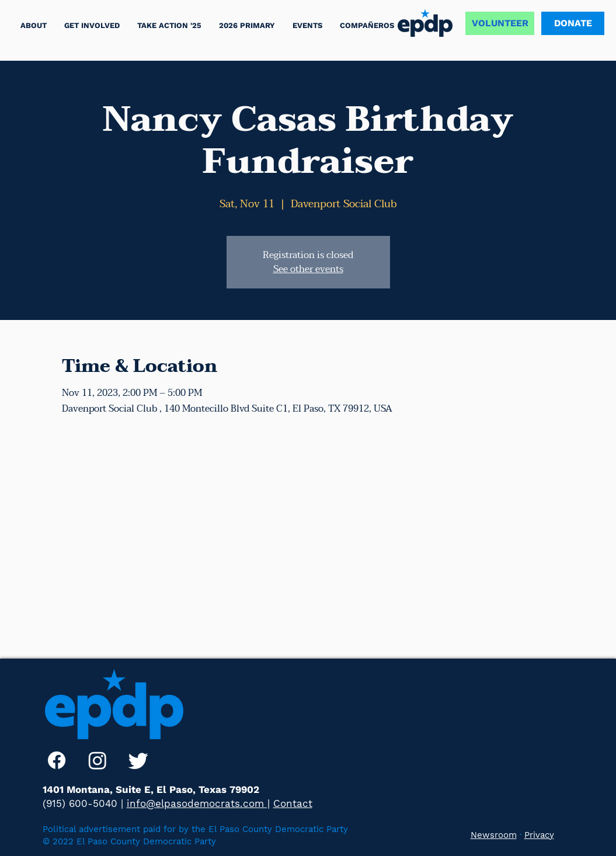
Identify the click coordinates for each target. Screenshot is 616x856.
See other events (308, 269)
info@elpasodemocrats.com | (198, 803)
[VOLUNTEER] (500, 23)
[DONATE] (573, 23)
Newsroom (494, 835)
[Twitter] (138, 760)
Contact (293, 803)
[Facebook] (57, 760)
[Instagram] (98, 760)
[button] (169, 25)
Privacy (539, 835)
